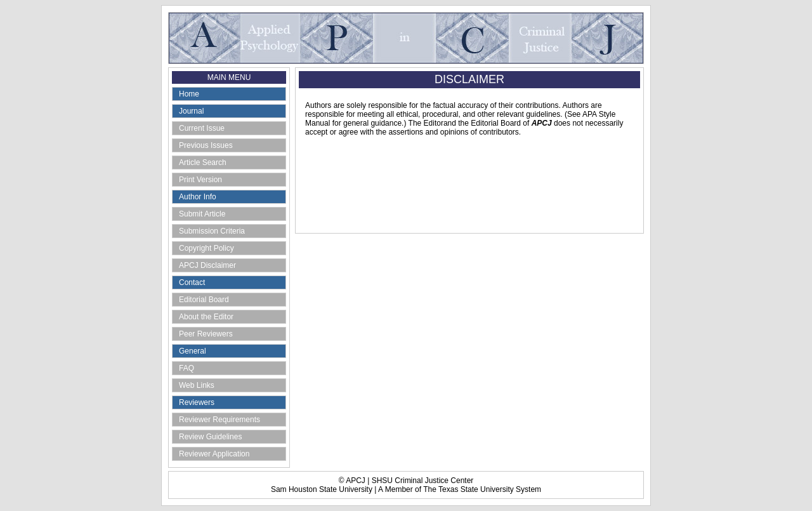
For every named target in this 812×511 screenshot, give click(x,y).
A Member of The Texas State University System (460, 489)
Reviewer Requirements (219, 420)
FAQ (187, 368)
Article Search (203, 163)
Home (189, 94)
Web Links (197, 385)
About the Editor (206, 317)
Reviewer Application (214, 454)
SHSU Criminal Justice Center (423, 481)
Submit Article (202, 214)
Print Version (200, 180)
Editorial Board (204, 300)
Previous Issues (206, 145)
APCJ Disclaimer (207, 265)
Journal (191, 111)
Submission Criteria (212, 231)
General (193, 351)
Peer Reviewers (206, 334)
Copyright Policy (206, 248)
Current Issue (202, 128)
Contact (192, 282)
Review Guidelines (210, 437)
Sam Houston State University (322, 489)
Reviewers (197, 402)
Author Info (198, 197)
